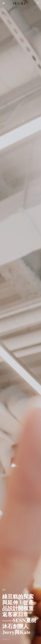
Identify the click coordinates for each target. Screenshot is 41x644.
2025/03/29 (6, 639)
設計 (4, 590)
